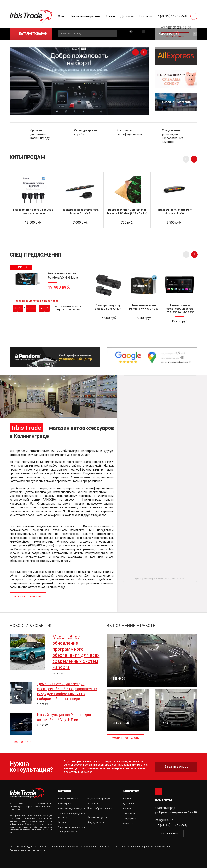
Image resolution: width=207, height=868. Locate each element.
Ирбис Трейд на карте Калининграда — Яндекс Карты (160, 579)
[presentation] (136, 52)
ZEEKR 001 (120, 679)
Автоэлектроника (68, 799)
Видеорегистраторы (99, 799)
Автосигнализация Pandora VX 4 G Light (63, 275)
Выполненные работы (86, 16)
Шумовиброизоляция (100, 809)
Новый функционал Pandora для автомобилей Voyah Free (64, 717)
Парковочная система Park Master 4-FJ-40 (174, 212)
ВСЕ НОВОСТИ (23, 742)
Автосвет (93, 804)
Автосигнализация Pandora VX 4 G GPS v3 (144, 307)
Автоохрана (65, 804)
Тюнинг (62, 822)
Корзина (165, 34)
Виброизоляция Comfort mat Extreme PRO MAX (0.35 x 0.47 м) (127, 212)
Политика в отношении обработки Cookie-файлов (143, 847)
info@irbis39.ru (165, 820)
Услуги (110, 16)
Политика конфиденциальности (28, 847)
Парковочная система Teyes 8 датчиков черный (33, 212)
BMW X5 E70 (121, 723)
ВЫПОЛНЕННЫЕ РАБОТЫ (131, 626)
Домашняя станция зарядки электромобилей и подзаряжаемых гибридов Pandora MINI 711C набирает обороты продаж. (67, 691)
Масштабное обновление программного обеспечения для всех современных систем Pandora (76, 652)
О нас (62, 16)
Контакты (146, 16)
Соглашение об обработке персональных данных (80, 847)
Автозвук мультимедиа (71, 809)
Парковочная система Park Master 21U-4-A (80, 212)
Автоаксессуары (97, 817)
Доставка (127, 16)
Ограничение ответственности (27, 850)
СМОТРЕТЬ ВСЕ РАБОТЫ (125, 738)
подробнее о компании (28, 596)
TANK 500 (167, 723)
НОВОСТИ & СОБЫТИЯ (31, 626)
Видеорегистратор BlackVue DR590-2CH (108, 307)
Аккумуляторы (96, 822)
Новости (128, 799)
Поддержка (129, 819)
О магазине (129, 814)
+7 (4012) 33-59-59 (170, 16)
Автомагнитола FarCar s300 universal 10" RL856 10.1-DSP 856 (180, 309)
